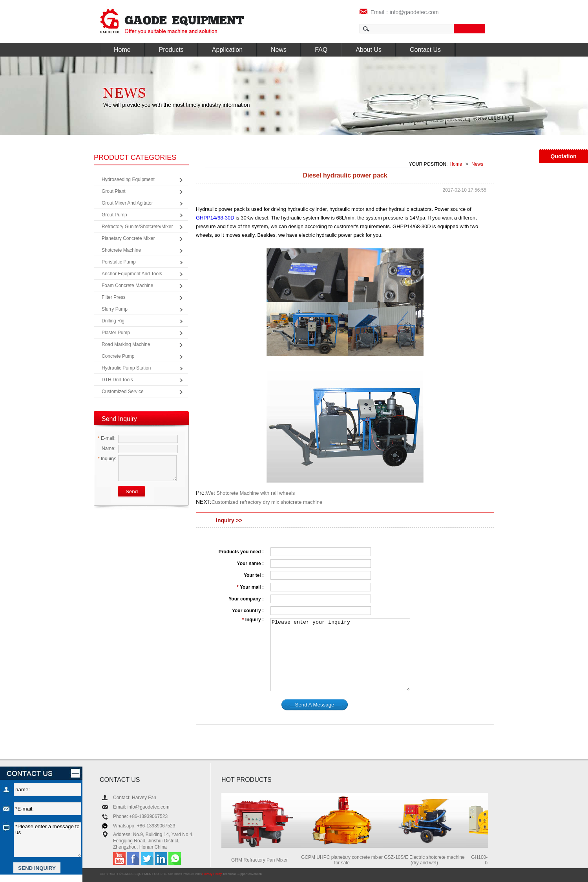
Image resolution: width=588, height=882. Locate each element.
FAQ (321, 50)
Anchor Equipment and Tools (132, 274)
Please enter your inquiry (340, 655)
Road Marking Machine (126, 344)
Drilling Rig (113, 321)
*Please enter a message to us (47, 840)
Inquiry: (107, 459)
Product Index (193, 874)
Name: (107, 448)
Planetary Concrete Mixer (128, 238)
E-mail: (107, 438)
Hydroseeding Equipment (128, 179)
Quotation (563, 156)
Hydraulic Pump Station (126, 368)
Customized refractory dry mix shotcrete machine (267, 502)
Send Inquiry (119, 419)
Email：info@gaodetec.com (399, 12)
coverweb (255, 874)
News (279, 50)
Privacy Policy (212, 874)
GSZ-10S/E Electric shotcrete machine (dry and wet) (426, 860)
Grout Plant (114, 191)
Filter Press (114, 297)
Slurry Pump (115, 309)
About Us (369, 50)
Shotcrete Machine (121, 250)
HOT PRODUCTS (247, 780)
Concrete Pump (118, 356)
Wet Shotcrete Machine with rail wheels (251, 493)
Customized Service (123, 392)
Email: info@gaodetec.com (141, 807)
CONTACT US (120, 780)
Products (171, 50)
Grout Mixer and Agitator (127, 203)
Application (227, 50)
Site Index (175, 874)
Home (122, 50)
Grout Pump (114, 215)
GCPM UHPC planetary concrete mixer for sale (344, 860)
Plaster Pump (116, 333)
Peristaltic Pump (119, 262)
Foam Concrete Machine (127, 285)
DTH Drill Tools (117, 380)
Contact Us (425, 50)
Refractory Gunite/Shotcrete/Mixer (137, 227)
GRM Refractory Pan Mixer (262, 860)
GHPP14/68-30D (215, 218)
